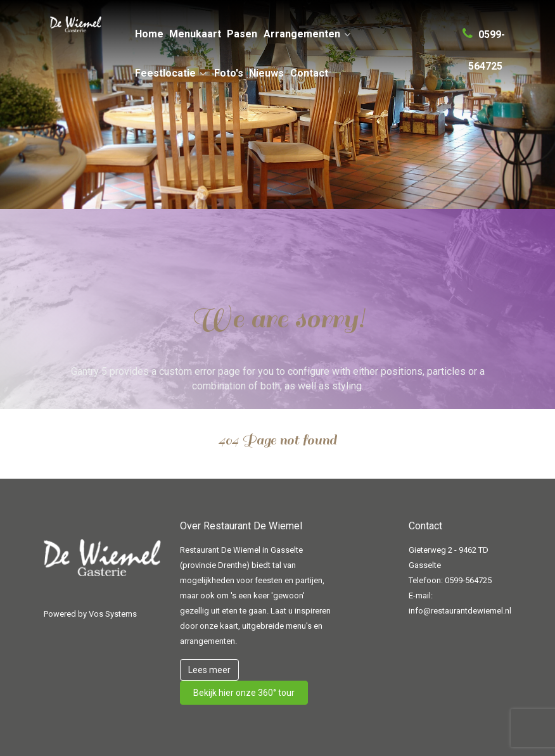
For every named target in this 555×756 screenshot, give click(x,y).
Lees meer (209, 670)
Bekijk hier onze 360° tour (244, 693)
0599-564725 (468, 580)
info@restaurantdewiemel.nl (460, 611)
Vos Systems (113, 614)
